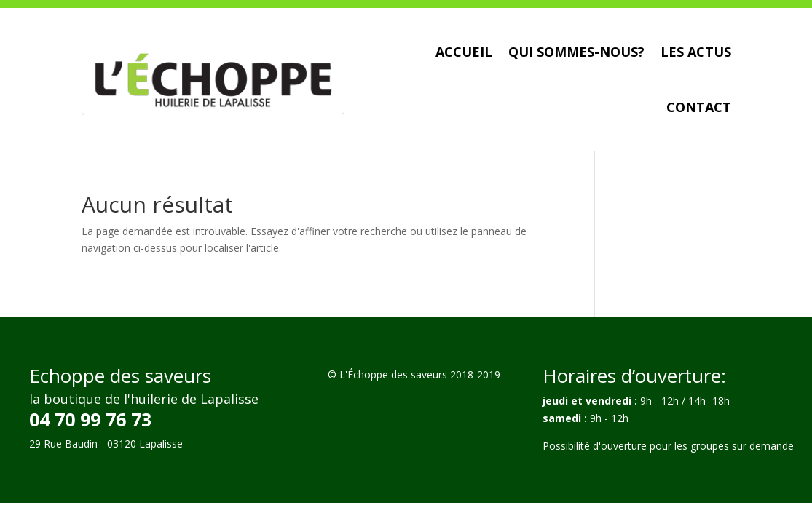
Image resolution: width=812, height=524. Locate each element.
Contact (699, 107)
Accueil (464, 52)
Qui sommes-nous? (576, 52)
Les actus (696, 52)
